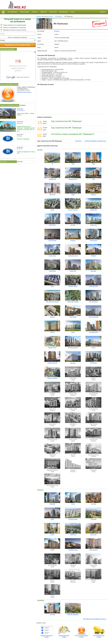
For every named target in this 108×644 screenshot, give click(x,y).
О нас (72, 12)
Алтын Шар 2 (21, 110)
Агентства (53, 12)
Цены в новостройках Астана (81, 635)
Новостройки (25, 12)
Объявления (64, 12)
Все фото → (79, 141)
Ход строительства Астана (99, 635)
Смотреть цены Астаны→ (24, 92)
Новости (35, 12)
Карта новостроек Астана (64, 635)
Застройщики (13, 12)
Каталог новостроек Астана (47, 635)
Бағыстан (20, 123)
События (44, 12)
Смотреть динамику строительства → (96, 141)
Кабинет (103, 12)
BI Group (57, 31)
